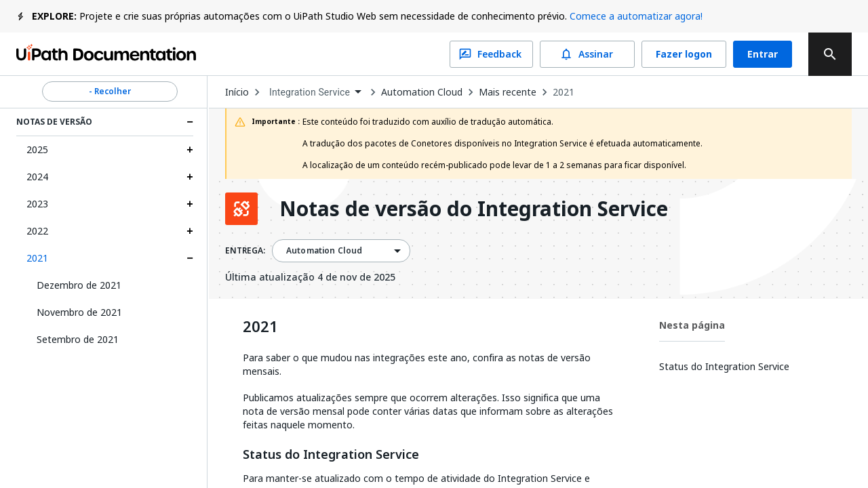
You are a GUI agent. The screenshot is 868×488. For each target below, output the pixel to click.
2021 (37, 258)
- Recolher (110, 91)
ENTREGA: (245, 251)
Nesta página (692, 325)
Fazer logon (684, 54)
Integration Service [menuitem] (310, 92)
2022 (37, 231)
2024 (37, 177)
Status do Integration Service (331, 455)
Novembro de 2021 (79, 312)
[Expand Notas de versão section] (190, 122)
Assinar (587, 54)
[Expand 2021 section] (190, 258)
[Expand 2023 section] (190, 204)
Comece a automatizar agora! (636, 16)
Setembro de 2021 (78, 339)
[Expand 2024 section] (190, 177)
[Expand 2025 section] (190, 150)
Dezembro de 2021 (79, 285)
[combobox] (315, 93)
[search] (830, 54)
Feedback (491, 54)
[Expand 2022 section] (190, 231)
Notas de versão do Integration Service (474, 209)
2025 (37, 149)
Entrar (763, 54)
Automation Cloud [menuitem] (324, 251)
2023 (37, 204)
